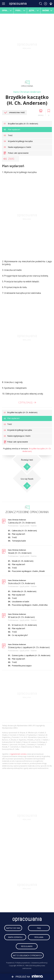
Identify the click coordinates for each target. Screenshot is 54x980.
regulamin (27, 946)
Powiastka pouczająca (22, 666)
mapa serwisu (15, 937)
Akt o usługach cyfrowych (27, 955)
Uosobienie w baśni (20, 601)
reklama (39, 937)
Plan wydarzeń (18, 534)
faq (39, 928)
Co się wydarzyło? (20, 635)
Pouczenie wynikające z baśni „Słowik (28, 571)
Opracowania (27, 86)
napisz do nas (13, 928)
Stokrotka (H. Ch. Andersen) (21, 583)
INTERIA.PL (21, 966)
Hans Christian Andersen (27, 92)
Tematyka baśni (19, 541)
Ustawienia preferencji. (39, 963)
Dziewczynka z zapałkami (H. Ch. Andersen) (29, 647)
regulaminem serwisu (18, 754)
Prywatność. (11, 963)
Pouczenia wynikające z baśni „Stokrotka (30, 605)
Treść (14, 537)
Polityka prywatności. (23, 963)
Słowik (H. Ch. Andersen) (20, 553)
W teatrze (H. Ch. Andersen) (21, 617)
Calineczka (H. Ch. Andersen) (22, 523)
